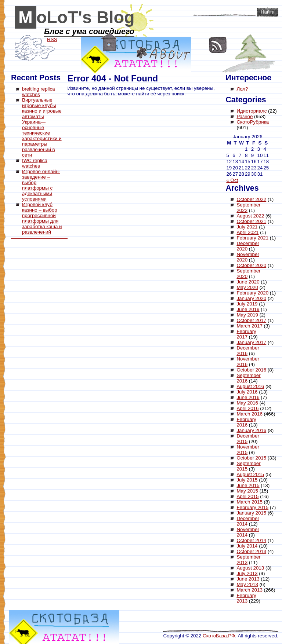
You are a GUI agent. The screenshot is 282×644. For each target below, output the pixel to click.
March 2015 (249, 502)
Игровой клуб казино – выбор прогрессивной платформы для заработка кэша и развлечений (42, 218)
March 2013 (249, 590)
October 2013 (251, 551)
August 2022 (250, 216)
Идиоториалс (252, 111)
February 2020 (252, 293)
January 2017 (251, 342)
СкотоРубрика (253, 122)
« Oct (232, 180)
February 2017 (246, 334)
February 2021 (252, 238)
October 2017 (251, 320)
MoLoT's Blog (77, 17)
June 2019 (248, 309)
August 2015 (250, 474)
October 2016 (251, 370)
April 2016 (247, 408)
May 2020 (247, 287)
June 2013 (248, 579)
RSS (218, 45)
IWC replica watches (35, 163)
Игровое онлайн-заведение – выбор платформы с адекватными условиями (41, 185)
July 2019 (247, 304)
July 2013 (247, 573)
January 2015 (251, 513)
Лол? (242, 89)
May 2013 (247, 584)
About (163, 53)
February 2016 (246, 422)
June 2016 (248, 397)
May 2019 (247, 315)
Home (109, 42)
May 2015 (247, 491)
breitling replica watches (39, 92)
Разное (245, 116)
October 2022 (251, 199)
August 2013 (250, 568)
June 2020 (248, 282)
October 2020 (251, 265)
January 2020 (251, 298)
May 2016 (247, 403)
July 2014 (247, 546)
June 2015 (248, 485)
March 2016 (249, 414)
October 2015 (251, 458)
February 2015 (252, 507)
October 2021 (251, 221)
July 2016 (247, 392)
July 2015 (247, 480)
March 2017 (249, 326)
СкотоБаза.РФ (219, 636)
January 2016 (251, 430)
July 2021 (247, 227)
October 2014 (251, 540)
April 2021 (247, 232)
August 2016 (250, 386)
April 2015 (247, 496)
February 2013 (246, 598)
